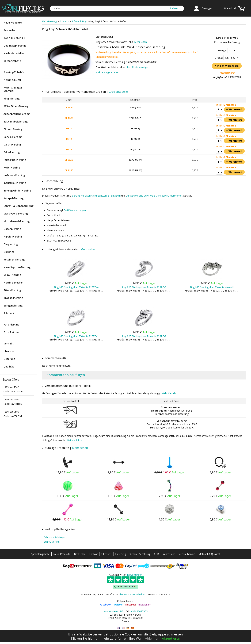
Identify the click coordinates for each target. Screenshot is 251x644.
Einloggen (207, 8)
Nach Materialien (14, 53)
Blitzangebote (12, 61)
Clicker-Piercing (13, 129)
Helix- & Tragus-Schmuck (13, 89)
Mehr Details (169, 393)
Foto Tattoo (11, 332)
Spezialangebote (40, 554)
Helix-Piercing (12, 168)
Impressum (169, 554)
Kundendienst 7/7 (113, 611)
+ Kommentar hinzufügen (64, 375)
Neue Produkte (13, 23)
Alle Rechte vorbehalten (132, 594)
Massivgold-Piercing (16, 214)
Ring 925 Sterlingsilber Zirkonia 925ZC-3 (144, 287)
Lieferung (9, 359)
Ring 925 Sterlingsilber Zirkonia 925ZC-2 (144, 336)
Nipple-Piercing (13, 237)
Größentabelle (118, 92)
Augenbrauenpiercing (17, 114)
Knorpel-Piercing (14, 198)
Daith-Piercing (12, 145)
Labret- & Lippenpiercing (18, 206)
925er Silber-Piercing (16, 106)
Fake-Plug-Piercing (15, 160)
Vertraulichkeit (187, 554)
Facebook (105, 605)
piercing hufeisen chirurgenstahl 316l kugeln (96, 196)
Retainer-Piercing (14, 260)
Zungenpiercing (13, 306)
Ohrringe (9, 252)
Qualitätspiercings (15, 46)
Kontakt (9, 344)
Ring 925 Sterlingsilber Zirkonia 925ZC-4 (76, 287)
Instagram (145, 605)
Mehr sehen (88, 249)
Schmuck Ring (52, 542)
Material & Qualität (209, 554)
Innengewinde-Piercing (17, 191)
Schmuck (9, 313)
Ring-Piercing (12, 99)
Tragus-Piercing (13, 298)
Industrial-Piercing (15, 183)
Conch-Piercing (13, 137)
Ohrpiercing (11, 244)
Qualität (9, 367)
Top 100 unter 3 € (14, 38)
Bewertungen (135, 575)
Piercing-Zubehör (14, 72)
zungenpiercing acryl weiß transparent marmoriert (154, 196)
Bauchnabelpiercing (16, 122)
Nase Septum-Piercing (17, 267)
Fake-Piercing (12, 152)
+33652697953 (139, 611)
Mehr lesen (140, 42)
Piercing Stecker (13, 283)
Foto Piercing (11, 325)
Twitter (118, 605)
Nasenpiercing (12, 229)
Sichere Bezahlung (140, 554)
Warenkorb (230, 8)
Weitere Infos (74, 440)
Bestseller (9, 30)
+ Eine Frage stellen (107, 72)
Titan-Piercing (12, 290)
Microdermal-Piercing (17, 221)
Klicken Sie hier (82, 638)
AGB (156, 554)
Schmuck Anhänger (55, 537)
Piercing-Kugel (12, 80)
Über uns (9, 351)
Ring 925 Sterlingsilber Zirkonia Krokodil (212, 287)
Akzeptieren (171, 638)
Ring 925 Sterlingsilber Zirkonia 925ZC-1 (76, 336)
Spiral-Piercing (12, 275)
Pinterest (131, 605)
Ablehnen (152, 638)
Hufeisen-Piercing (14, 175)
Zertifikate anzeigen (138, 67)
